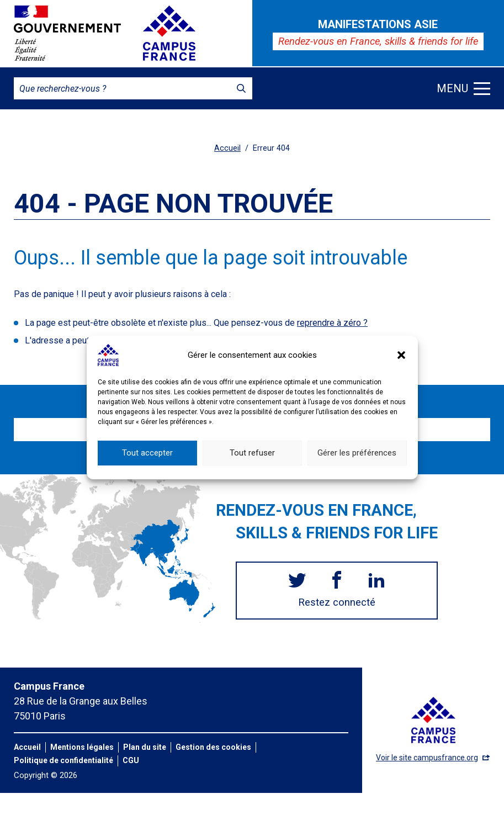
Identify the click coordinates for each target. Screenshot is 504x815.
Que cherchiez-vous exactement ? (269, 340)
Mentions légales (82, 747)
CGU (131, 760)
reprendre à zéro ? (332, 323)
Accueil (227, 148)
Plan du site (145, 747)
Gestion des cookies (213, 747)
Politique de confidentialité (63, 760)
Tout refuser (252, 465)
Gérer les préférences (357, 465)
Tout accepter (147, 465)
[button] (401, 367)
